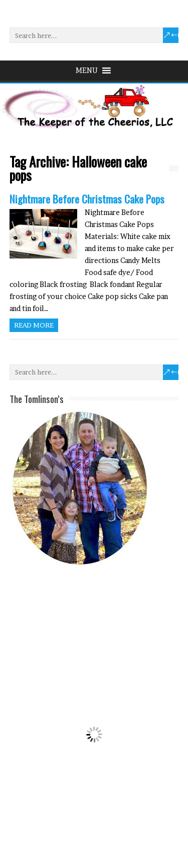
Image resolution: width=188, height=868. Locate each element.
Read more (34, 325)
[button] (87, 70)
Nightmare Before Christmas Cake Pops (87, 199)
